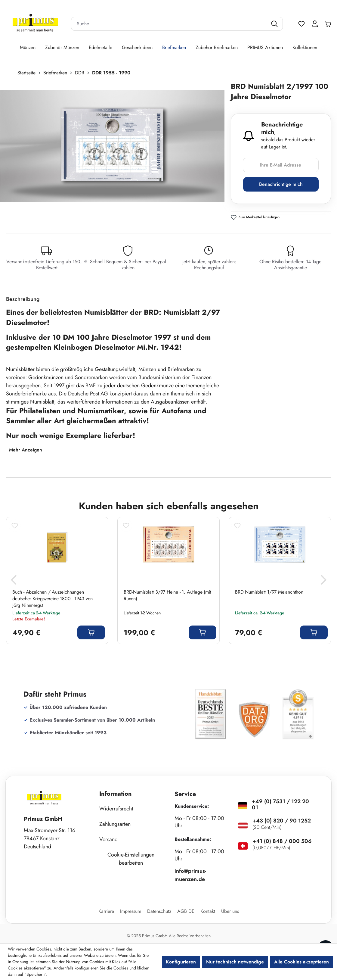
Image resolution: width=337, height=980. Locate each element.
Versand (108, 839)
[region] (115, 146)
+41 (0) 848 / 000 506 (282, 841)
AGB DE (186, 911)
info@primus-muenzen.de (190, 875)
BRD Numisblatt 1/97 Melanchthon (269, 592)
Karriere (106, 911)
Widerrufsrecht (116, 809)
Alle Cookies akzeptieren (301, 962)
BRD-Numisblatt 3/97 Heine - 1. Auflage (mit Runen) (167, 595)
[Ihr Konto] (315, 24)
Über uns (230, 911)
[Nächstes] (323, 582)
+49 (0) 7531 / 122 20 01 (280, 804)
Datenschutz (159, 911)
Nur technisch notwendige (235, 962)
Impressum (131, 911)
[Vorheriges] (14, 582)
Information (116, 794)
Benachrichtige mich (281, 184)
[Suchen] (275, 24)
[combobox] (169, 24)
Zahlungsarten (115, 824)
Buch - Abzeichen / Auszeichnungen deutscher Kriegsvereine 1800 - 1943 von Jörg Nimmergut (53, 599)
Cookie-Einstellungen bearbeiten (131, 859)
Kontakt (208, 911)
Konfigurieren (181, 962)
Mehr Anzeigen (26, 450)
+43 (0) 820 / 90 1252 (282, 821)
